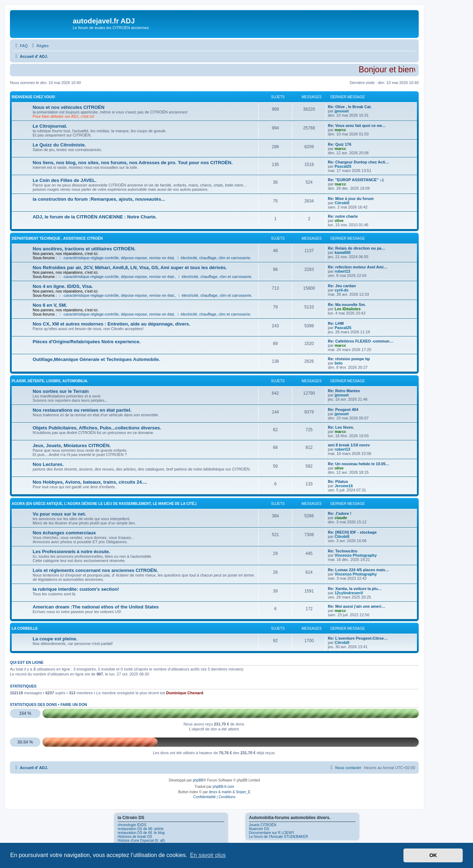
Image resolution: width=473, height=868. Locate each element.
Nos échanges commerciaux (64, 533)
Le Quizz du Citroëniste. (59, 145)
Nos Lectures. (48, 464)
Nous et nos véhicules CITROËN (68, 107)
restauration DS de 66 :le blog (141, 833)
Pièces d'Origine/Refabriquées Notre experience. (87, 342)
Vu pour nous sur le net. (59, 514)
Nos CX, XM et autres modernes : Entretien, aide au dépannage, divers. (111, 324)
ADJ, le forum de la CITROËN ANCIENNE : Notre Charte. (95, 217)
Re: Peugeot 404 (343, 410)
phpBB (198, 780)
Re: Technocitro (343, 551)
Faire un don (74, 705)
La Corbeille (25, 628)
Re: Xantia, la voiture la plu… (355, 589)
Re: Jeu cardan (342, 286)
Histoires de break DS (135, 837)
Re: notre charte (343, 216)
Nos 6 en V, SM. (50, 305)
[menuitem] (21, 46)
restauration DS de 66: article (141, 829)
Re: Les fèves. (341, 427)
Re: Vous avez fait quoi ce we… (357, 126)
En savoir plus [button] (208, 855)
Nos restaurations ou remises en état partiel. (82, 410)
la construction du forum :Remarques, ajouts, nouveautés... (99, 199)
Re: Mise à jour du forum (351, 199)
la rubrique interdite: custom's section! (76, 589)
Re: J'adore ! (340, 513)
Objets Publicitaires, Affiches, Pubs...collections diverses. (97, 428)
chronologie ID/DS (132, 825)
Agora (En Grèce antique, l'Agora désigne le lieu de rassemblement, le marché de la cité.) (104, 504)
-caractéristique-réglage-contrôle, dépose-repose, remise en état (116, 258)
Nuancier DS (259, 829)
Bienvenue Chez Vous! (34, 97)
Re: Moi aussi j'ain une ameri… (357, 606)
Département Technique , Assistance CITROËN (57, 238)
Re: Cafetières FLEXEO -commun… (361, 341)
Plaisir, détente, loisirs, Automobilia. (50, 381)
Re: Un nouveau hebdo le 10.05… (359, 464)
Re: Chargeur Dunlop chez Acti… (359, 162)
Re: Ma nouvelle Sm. (347, 305)
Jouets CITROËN (263, 825)
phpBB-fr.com (223, 787)
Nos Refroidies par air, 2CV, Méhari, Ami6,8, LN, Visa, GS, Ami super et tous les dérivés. (130, 268)
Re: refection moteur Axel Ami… (358, 267)
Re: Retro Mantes (344, 391)
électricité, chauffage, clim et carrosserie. (214, 258)
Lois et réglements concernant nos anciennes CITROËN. (95, 570)
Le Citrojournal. (50, 126)
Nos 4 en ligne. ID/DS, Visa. (63, 286)
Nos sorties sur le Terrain (61, 391)
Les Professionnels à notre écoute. (71, 552)
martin (227, 792)
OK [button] (433, 855)
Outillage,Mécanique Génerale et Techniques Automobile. (96, 359)
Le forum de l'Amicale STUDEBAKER (279, 837)
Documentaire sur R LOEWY (272, 833)
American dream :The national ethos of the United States (96, 607)
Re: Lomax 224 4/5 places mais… (358, 570)
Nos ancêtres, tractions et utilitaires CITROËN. (84, 249)
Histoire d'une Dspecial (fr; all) (141, 841)
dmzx (213, 792)
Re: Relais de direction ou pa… (357, 248)
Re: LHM (336, 323)
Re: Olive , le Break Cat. (350, 107)
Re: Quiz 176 (340, 144)
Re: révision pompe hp (349, 359)
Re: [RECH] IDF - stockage (352, 532)
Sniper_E (243, 792)
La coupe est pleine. (55, 639)
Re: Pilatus (338, 482)
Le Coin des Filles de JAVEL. (65, 180)
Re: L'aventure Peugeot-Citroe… (358, 638)
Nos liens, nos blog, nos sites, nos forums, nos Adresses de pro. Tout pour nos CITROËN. (133, 163)
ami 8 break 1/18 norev (349, 445)
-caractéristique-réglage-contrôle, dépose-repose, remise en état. (117, 277)
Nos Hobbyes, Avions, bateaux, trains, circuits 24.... (90, 482)
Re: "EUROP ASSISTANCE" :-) (356, 180)
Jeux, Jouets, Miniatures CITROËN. (72, 446)
